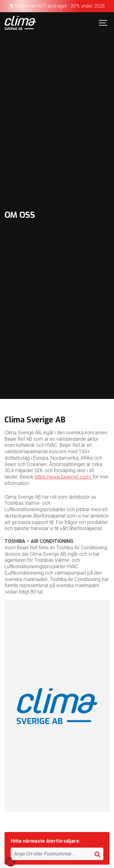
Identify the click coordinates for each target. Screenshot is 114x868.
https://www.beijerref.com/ (64, 477)
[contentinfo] (11, 862)
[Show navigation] (103, 23)
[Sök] (57, 854)
